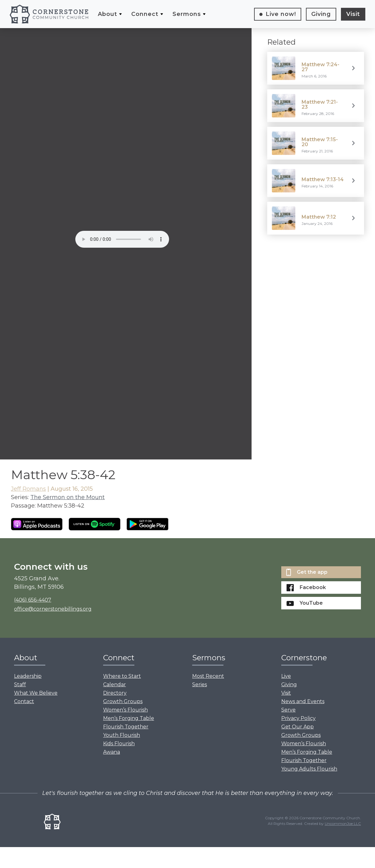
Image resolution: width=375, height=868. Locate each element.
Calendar (115, 684)
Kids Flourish (119, 744)
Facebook (306, 588)
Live (281, 14)
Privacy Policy (298, 718)
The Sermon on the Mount (67, 497)
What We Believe (36, 693)
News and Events (303, 701)
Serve (288, 710)
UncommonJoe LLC (343, 823)
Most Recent (208, 676)
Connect (145, 14)
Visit (353, 14)
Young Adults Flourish (309, 769)
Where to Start (122, 676)
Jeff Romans (28, 489)
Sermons (187, 14)
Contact (24, 701)
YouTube (305, 603)
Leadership (28, 676)
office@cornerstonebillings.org (53, 609)
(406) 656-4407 (33, 600)
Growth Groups (123, 701)
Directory (115, 693)
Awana (112, 752)
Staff (20, 684)
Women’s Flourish (125, 710)
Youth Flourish (122, 735)
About (107, 14)
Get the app (307, 572)
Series (200, 684)
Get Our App (297, 727)
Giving (321, 14)
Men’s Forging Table (129, 718)
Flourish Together (126, 727)
